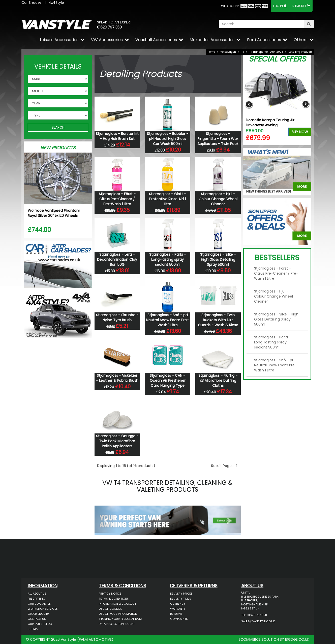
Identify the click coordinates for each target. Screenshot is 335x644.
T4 (243, 52)
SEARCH (58, 127)
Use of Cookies (110, 609)
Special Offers (277, 59)
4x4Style (56, 3)
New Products (58, 148)
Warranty (178, 609)
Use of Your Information (118, 614)
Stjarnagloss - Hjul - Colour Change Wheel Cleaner (218, 199)
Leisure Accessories (59, 40)
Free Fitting (36, 599)
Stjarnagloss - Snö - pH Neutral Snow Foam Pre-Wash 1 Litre (168, 320)
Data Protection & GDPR (117, 624)
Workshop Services (43, 609)
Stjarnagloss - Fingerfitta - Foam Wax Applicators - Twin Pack (218, 139)
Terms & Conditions (114, 599)
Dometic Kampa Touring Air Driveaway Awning (270, 123)
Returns (176, 614)
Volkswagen (228, 52)
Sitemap (33, 629)
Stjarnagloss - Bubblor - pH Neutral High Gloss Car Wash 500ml (168, 139)
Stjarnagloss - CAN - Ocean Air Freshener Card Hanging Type (168, 380)
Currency (178, 604)
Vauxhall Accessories (156, 40)
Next (306, 104)
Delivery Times (181, 599)
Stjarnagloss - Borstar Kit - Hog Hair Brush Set (117, 136)
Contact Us (37, 619)
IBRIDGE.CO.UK (297, 639)
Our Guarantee (39, 604)
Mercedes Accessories (212, 40)
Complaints (179, 619)
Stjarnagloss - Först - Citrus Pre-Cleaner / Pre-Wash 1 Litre (117, 199)
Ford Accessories (264, 40)
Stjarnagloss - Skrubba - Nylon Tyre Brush (117, 317)
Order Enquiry (39, 614)
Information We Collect (117, 604)
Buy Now (300, 132)
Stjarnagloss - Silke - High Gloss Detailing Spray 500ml (218, 259)
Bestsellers (277, 258)
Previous (249, 104)
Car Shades (32, 3)
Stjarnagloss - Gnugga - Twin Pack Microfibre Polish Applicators (117, 441)
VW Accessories (107, 40)
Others (301, 40)
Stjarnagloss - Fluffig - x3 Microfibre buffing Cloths (218, 380)
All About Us (37, 594)
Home (211, 52)
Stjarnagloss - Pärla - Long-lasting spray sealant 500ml (168, 259)
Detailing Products (300, 52)
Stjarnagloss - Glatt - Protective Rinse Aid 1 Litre (168, 199)
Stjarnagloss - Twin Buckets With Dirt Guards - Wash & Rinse (218, 320)
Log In (278, 6)
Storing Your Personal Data (120, 619)
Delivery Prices (181, 594)
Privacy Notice (110, 594)
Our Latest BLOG (40, 624)
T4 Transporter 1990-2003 (266, 52)
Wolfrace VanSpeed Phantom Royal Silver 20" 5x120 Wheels (54, 213)
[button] (105, 519)
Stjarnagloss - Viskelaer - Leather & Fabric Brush (117, 378)
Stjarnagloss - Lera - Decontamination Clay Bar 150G (117, 259)
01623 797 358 (109, 27)
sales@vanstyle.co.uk (258, 621)
